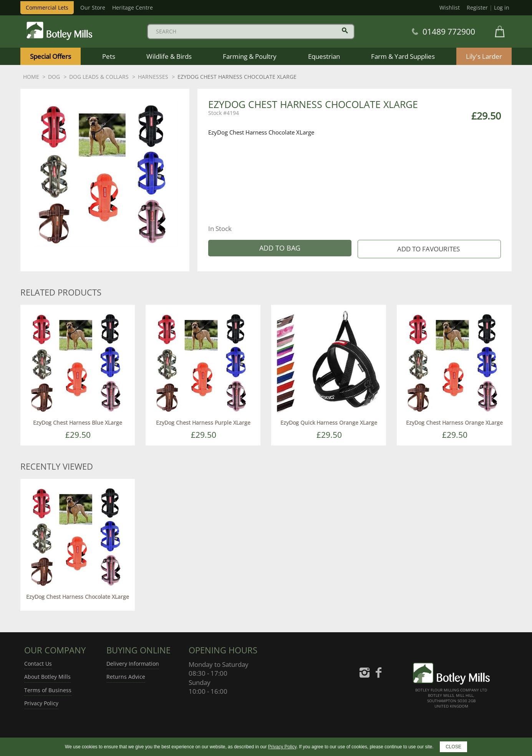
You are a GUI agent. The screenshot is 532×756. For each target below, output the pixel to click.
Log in (502, 7)
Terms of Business (48, 690)
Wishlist (450, 7)
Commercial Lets (47, 7)
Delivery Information (133, 664)
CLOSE (453, 747)
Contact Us (38, 664)
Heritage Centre (133, 7)
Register (477, 7)
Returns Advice (126, 677)
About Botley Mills (47, 677)
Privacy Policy (41, 703)
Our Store (93, 7)
